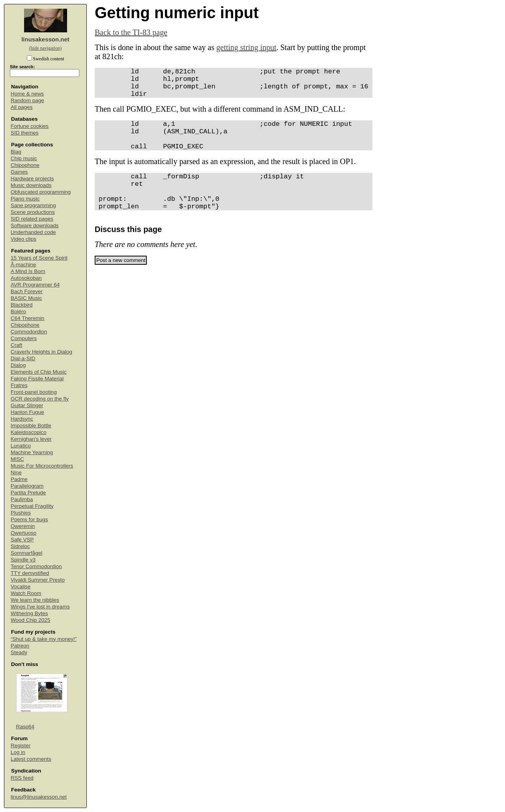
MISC (17, 459)
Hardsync (22, 419)
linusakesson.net (45, 39)
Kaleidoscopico (29, 432)
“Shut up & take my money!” (44, 639)
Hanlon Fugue (27, 412)
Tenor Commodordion (36, 566)
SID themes (25, 133)
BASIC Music (26, 298)
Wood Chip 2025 (30, 620)
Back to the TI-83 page (131, 32)
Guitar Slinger (27, 405)
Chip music (24, 158)
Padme (19, 479)
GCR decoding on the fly (40, 399)
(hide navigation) (45, 48)
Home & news (27, 94)
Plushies (21, 513)
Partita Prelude (28, 493)
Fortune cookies (30, 126)
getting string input (246, 47)
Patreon (20, 646)
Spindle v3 (23, 560)
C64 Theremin (27, 318)
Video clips (23, 239)
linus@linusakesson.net (39, 797)
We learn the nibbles (35, 600)
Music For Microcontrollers (42, 466)
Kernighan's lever (31, 439)
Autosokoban (26, 278)
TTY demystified (30, 573)
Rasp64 (25, 727)
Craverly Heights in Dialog (41, 352)
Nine (16, 472)
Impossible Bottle (31, 426)
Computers (24, 338)
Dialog (18, 365)
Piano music (25, 199)
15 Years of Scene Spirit (39, 258)
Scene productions (33, 212)
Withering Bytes (29, 613)
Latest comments (31, 759)
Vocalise (21, 587)
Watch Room (26, 593)
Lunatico (21, 446)
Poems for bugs (29, 519)
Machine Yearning (32, 452)
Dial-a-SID (23, 358)
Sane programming (33, 205)
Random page (27, 100)
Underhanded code (33, 232)
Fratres (19, 385)
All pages (22, 107)
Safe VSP (22, 540)
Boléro (18, 312)
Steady (19, 652)
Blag (16, 152)
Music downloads (31, 185)
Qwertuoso (23, 533)
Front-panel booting (34, 392)
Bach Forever (27, 291)
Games (19, 172)
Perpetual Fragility (32, 506)
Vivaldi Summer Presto (38, 580)
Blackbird (22, 305)
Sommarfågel (26, 553)
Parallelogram (27, 486)
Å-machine (23, 265)
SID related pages (32, 219)
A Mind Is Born (28, 271)
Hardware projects (32, 179)
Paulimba (22, 499)
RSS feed (22, 778)
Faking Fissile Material (37, 379)
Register (21, 746)
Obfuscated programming (41, 192)
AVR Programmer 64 (35, 285)
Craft (16, 345)
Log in (18, 752)
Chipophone (25, 165)
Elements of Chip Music (39, 372)
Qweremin (23, 526)
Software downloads (35, 225)
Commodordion (29, 332)
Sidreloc (20, 546)
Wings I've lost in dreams (40, 607)
